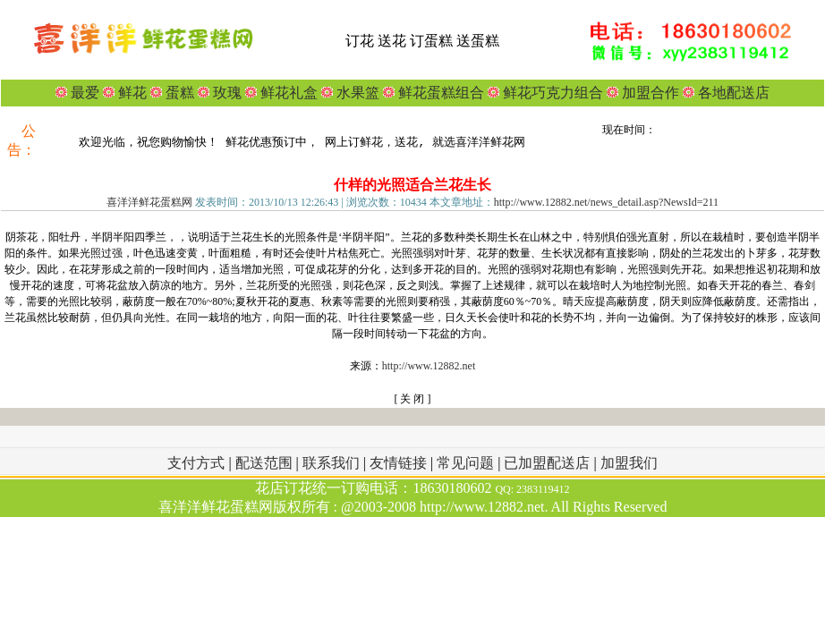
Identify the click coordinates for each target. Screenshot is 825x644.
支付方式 (198, 463)
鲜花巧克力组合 (551, 93)
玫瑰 (225, 93)
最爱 (85, 93)
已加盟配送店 (549, 463)
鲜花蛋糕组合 (439, 93)
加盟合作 (649, 93)
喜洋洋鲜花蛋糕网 (149, 202)
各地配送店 (734, 93)
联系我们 (333, 463)
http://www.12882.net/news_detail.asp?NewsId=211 (606, 202)
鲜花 (131, 93)
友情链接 (400, 463)
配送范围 (264, 463)
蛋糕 (178, 93)
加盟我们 (629, 463)
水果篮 (358, 93)
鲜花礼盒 (287, 93)
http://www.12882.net (429, 366)
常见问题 (467, 463)
